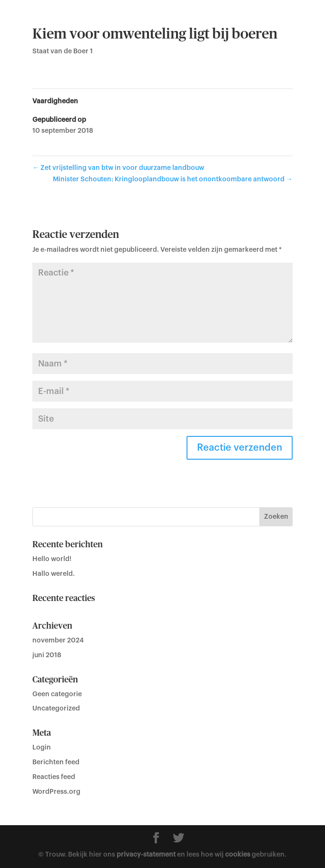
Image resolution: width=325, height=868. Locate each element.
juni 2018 (47, 655)
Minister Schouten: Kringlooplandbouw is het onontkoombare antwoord (173, 179)
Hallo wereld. (54, 574)
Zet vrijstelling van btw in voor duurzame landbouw (118, 168)
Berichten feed (56, 762)
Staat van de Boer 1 (63, 51)
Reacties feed (54, 777)
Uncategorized (56, 709)
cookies (238, 855)
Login (42, 748)
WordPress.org (56, 792)
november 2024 (58, 641)
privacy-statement (146, 855)
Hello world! (52, 559)
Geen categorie (57, 694)
